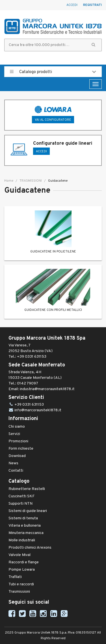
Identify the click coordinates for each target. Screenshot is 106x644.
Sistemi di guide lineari (28, 511)
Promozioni (18, 441)
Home (9, 181)
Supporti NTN (20, 504)
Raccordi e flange (24, 562)
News (13, 463)
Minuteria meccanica (26, 533)
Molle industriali (22, 540)
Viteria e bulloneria (25, 526)
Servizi (14, 434)
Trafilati (15, 577)
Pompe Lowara (22, 570)
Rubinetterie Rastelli (27, 489)
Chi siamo (17, 427)
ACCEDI (41, 151)
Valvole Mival (20, 555)
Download (17, 456)
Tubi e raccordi (21, 584)
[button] (93, 45)
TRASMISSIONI (30, 181)
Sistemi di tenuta (23, 518)
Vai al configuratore (53, 120)
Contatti (16, 471)
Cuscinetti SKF (21, 496)
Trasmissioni (19, 592)
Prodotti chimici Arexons (30, 548)
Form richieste (21, 449)
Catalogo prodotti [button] (53, 72)
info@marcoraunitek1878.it (38, 410)
